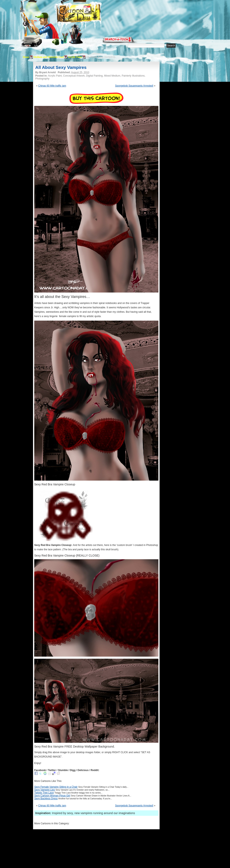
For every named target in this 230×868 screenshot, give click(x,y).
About (38, 46)
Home (24, 46)
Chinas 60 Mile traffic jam (52, 86)
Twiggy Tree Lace (44, 793)
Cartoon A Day (89, 14)
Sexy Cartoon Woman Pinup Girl (52, 796)
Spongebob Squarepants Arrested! (134, 86)
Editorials (53, 46)
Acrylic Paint (75, 57)
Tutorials (70, 46)
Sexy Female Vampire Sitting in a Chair (56, 787)
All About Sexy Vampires (61, 67)
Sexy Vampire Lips (45, 790)
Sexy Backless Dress (46, 799)
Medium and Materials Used (49, 57)
